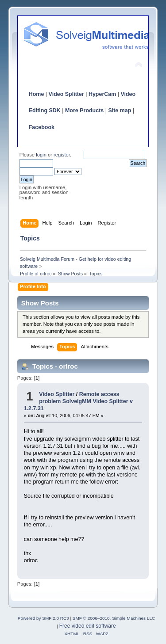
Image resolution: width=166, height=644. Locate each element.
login (41, 155)
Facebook (42, 127)
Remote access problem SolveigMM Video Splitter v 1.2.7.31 (78, 401)
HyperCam (102, 94)
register (62, 155)
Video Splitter (66, 94)
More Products (84, 111)
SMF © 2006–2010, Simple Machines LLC (114, 618)
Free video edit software (88, 626)
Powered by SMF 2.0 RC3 (43, 618)
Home (37, 94)
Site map (120, 111)
